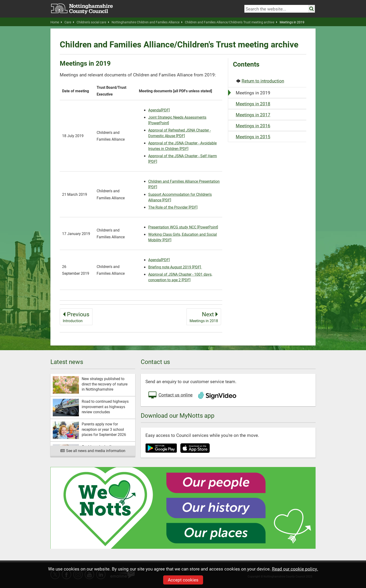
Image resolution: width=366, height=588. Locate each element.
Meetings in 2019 (292, 22)
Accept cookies (183, 580)
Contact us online (170, 395)
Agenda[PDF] (159, 110)
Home (56, 22)
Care (69, 22)
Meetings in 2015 (253, 137)
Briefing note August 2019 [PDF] (175, 267)
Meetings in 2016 (253, 126)
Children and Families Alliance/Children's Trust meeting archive (231, 22)
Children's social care (93, 22)
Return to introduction (263, 81)
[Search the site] (311, 9)
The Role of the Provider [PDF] (173, 207)
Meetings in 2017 (253, 115)
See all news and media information (93, 451)
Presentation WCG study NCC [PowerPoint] (183, 227)
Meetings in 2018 (253, 104)
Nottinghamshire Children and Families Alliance (147, 22)
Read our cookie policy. (295, 569)
